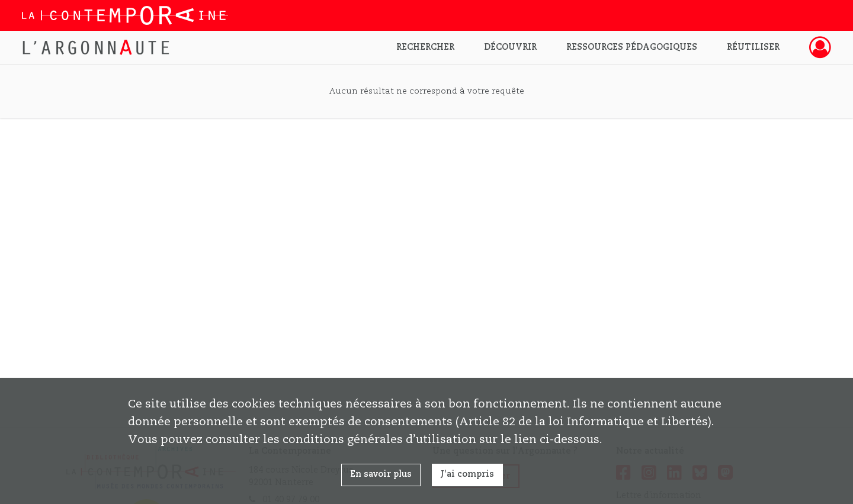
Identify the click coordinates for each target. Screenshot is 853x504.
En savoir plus (381, 474)
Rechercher (425, 47)
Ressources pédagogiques (632, 47)
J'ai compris (467, 474)
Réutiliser (753, 47)
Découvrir (510, 47)
